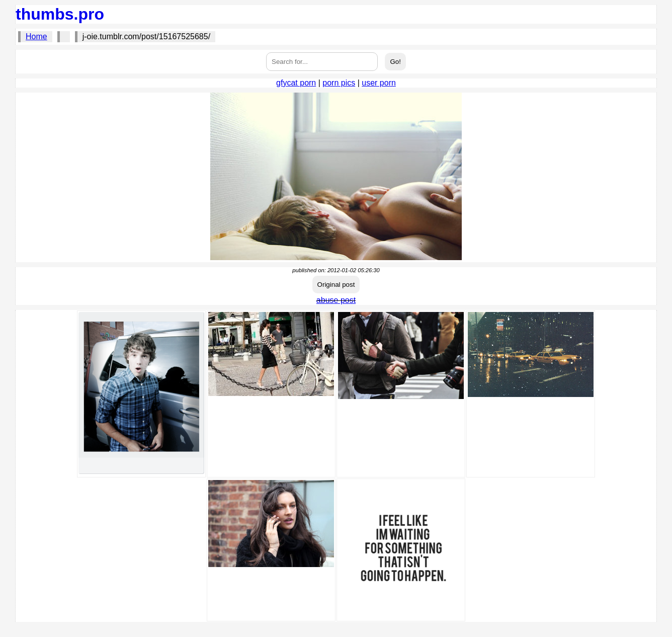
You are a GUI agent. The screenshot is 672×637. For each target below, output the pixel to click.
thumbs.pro (60, 14)
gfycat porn (296, 83)
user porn (379, 83)
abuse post (336, 300)
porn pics (339, 83)
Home (36, 36)
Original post (336, 285)
